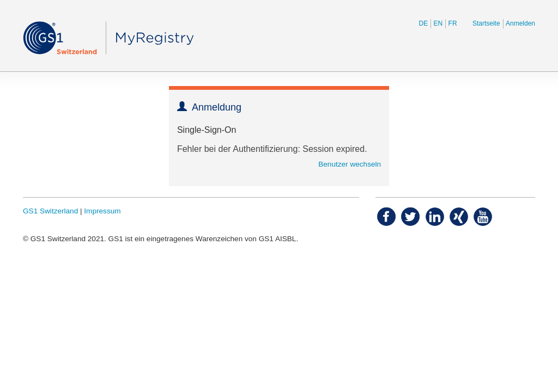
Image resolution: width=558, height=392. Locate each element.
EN (438, 23)
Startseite (486, 23)
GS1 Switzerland (50, 211)
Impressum (102, 211)
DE (424, 23)
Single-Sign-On (207, 130)
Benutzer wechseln (350, 164)
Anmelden (520, 23)
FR (453, 23)
